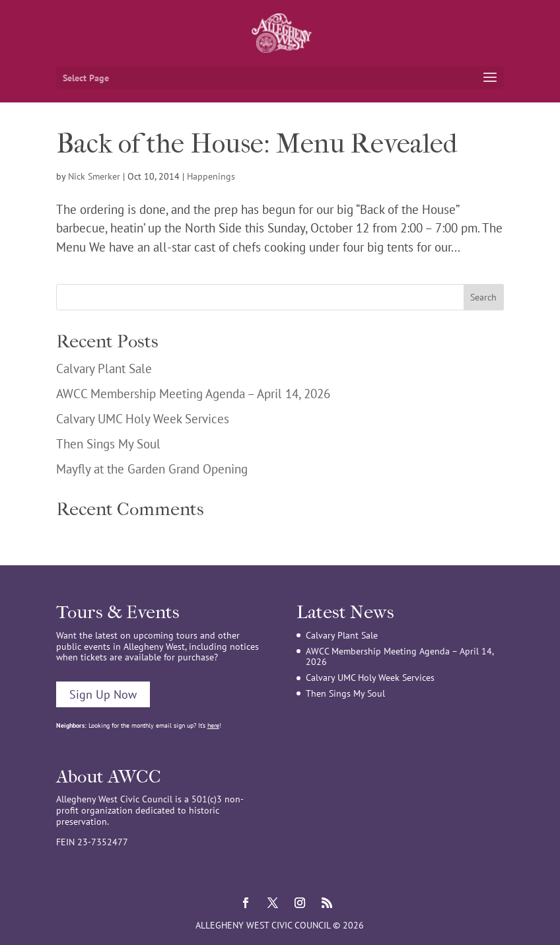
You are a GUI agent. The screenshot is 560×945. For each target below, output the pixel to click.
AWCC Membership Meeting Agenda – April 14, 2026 (193, 394)
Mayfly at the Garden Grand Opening (152, 469)
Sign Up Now (103, 694)
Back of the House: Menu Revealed (257, 144)
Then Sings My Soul (108, 444)
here (213, 725)
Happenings (211, 176)
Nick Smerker (94, 176)
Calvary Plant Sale (104, 368)
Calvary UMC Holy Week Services (143, 419)
